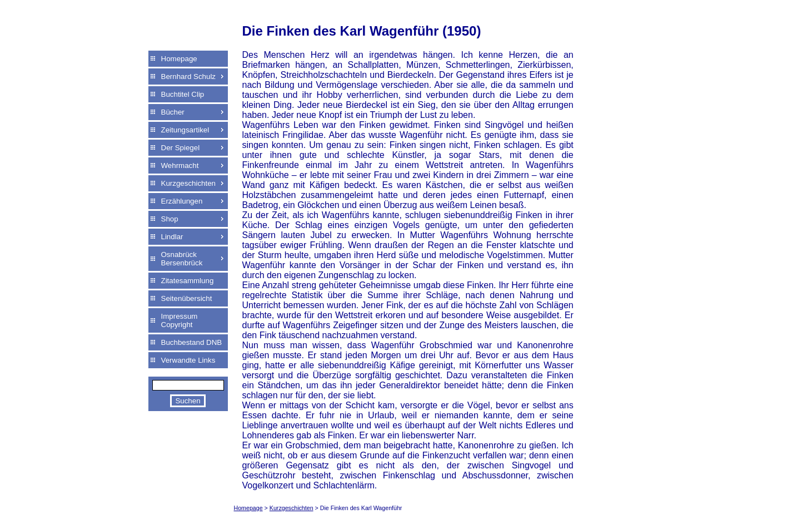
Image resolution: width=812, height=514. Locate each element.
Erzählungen (182, 201)
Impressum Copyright (180, 320)
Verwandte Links (188, 360)
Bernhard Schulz (189, 76)
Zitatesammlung (188, 281)
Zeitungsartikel (185, 130)
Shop (170, 219)
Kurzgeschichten (189, 183)
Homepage (179, 59)
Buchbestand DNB (192, 342)
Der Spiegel (181, 148)
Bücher (173, 112)
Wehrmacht (180, 165)
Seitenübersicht (187, 298)
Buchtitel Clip (183, 94)
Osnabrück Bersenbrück (182, 259)
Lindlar (172, 237)
